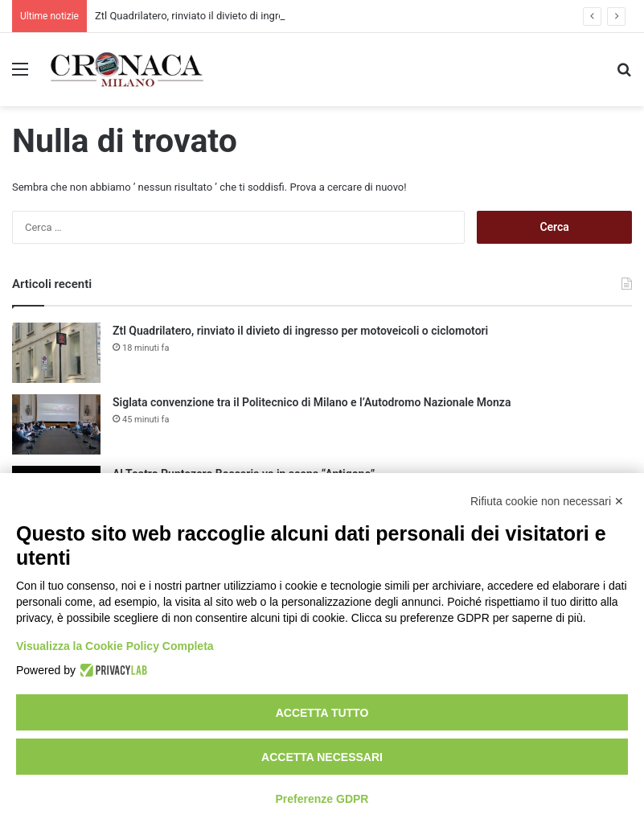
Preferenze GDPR (322, 799)
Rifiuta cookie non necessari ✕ (547, 501)
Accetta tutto (322, 713)
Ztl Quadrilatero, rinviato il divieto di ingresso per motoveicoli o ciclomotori (300, 331)
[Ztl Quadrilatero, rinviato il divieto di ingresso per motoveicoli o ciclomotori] (56, 353)
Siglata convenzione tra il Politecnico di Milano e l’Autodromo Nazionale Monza (312, 402)
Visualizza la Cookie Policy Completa (115, 646)
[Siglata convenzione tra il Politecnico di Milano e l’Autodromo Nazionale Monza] (56, 424)
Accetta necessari (322, 757)
